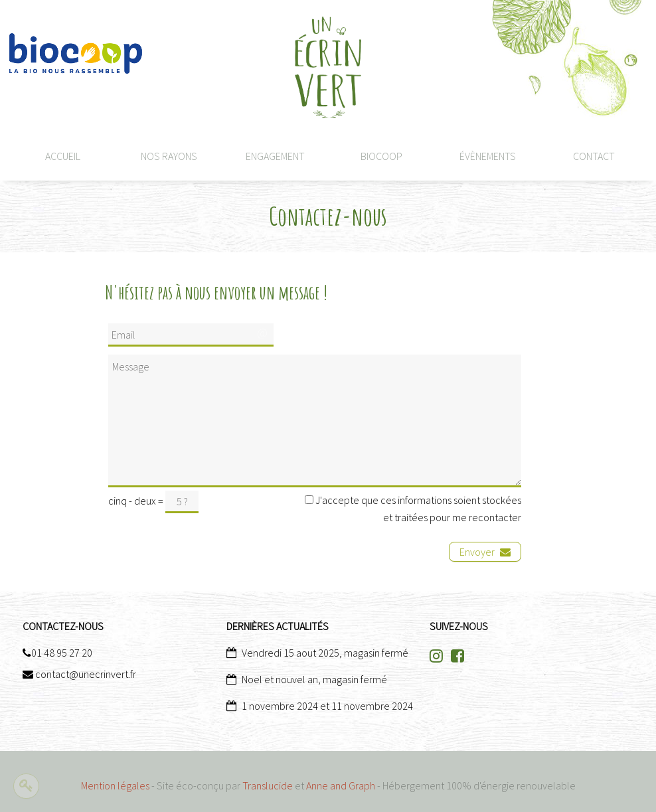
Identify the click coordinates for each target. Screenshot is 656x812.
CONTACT (594, 156)
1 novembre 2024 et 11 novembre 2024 (327, 706)
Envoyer (485, 552)
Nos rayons (169, 156)
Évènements (488, 156)
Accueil (63, 156)
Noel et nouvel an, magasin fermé (314, 679)
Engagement (275, 156)
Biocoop (381, 156)
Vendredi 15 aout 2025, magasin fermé (325, 653)
